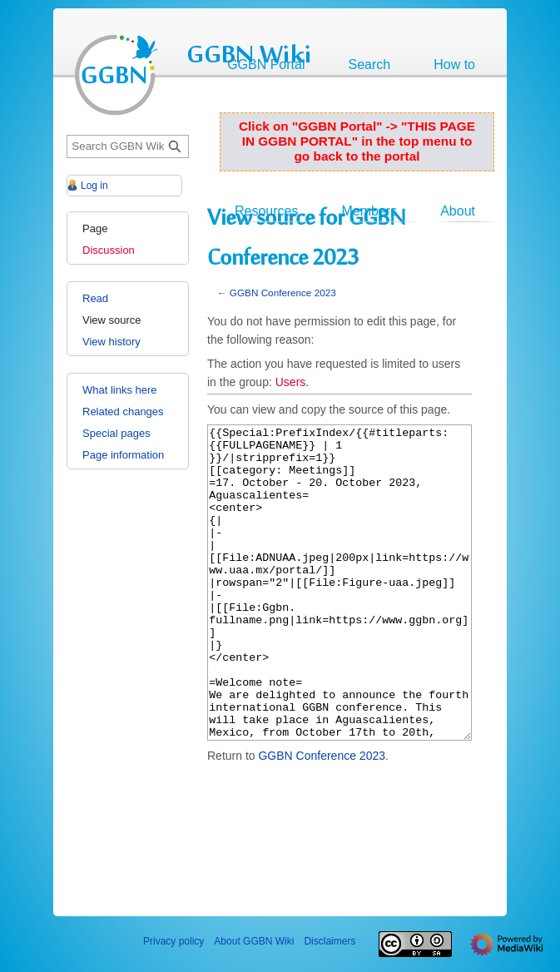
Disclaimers (330, 941)
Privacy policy (173, 941)
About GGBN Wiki (254, 941)
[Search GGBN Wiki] (128, 147)
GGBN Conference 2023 (283, 293)
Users (291, 382)
